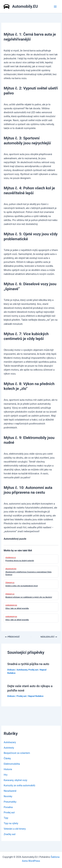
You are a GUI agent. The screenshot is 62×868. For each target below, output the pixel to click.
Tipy (6, 818)
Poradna (8, 807)
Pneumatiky (10, 802)
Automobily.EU (25, 6)
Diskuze (11, 670)
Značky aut (10, 834)
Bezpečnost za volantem (17, 753)
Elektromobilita (12, 764)
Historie (8, 769)
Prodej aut (33, 670)
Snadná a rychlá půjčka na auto (28, 664)
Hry (5, 775)
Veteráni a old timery (15, 829)
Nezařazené (10, 791)
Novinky (8, 796)
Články (7, 758)
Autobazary (22, 670)
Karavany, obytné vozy (15, 780)
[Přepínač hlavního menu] (55, 7)
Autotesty (9, 748)
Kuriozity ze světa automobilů (19, 785)
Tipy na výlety (11, 823)
